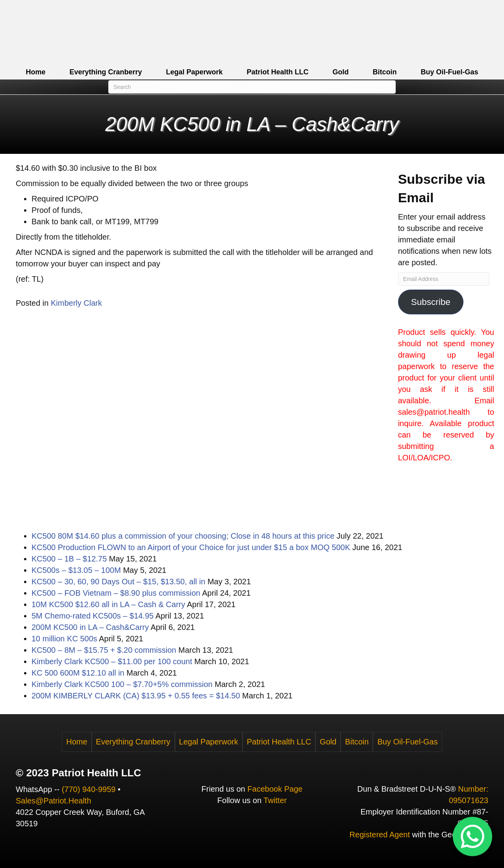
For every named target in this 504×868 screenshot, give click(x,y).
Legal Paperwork (194, 72)
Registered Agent (380, 835)
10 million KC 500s (64, 639)
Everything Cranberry (106, 72)
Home (35, 72)
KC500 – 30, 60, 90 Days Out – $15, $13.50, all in (118, 582)
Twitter (275, 800)
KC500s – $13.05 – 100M (76, 570)
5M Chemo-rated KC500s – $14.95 (93, 616)
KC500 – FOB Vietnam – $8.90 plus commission (116, 593)
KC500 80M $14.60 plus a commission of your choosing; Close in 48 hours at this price (183, 536)
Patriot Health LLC (278, 72)
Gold (341, 72)
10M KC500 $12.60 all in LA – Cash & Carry (108, 604)
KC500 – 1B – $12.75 (69, 559)
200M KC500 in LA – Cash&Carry (90, 627)
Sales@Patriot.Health (54, 801)
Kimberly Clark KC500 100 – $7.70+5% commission (122, 684)
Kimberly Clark (76, 303)
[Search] (252, 87)
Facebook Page (275, 789)
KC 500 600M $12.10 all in (78, 673)
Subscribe (431, 302)
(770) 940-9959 (89, 789)
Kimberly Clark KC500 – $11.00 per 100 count (112, 661)
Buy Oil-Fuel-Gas (450, 72)
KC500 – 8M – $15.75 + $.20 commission (104, 650)
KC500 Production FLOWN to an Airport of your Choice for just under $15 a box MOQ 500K (191, 547)
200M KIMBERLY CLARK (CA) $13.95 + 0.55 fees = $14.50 (136, 696)
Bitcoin (385, 72)
